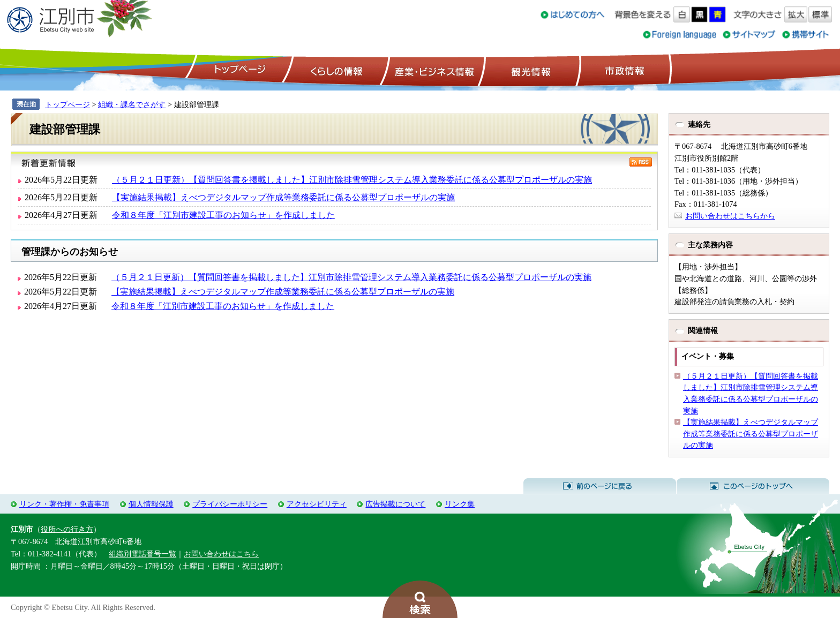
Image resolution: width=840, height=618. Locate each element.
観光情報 (530, 70)
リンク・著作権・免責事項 (64, 504)
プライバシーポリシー (230, 504)
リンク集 (460, 504)
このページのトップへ (753, 486)
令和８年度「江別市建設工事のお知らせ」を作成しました (223, 215)
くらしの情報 (335, 70)
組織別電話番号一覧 (142, 554)
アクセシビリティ (317, 504)
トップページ (238, 70)
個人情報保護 (151, 504)
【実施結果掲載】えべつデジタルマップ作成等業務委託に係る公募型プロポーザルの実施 (283, 197)
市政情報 (624, 70)
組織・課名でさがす (132, 104)
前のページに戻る (600, 486)
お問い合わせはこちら (221, 554)
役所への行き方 (67, 529)
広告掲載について (395, 504)
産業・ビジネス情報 (432, 70)
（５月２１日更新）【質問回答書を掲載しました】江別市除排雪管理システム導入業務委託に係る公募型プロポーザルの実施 (352, 180)
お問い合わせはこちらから (730, 216)
